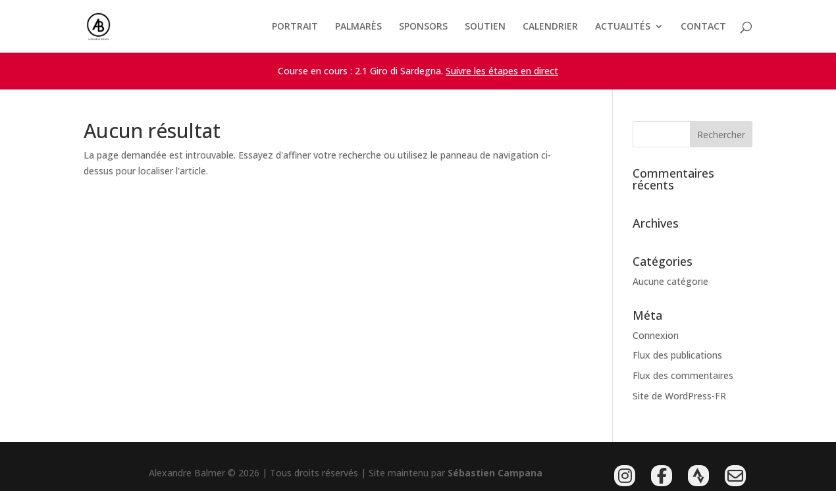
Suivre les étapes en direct (502, 71)
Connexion (656, 335)
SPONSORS (423, 27)
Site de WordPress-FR (679, 396)
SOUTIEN (485, 27)
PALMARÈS (358, 27)
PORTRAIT (295, 27)
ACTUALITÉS (623, 27)
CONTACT (703, 27)
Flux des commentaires (683, 375)
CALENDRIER (550, 27)
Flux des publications (677, 355)
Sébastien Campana (495, 473)
